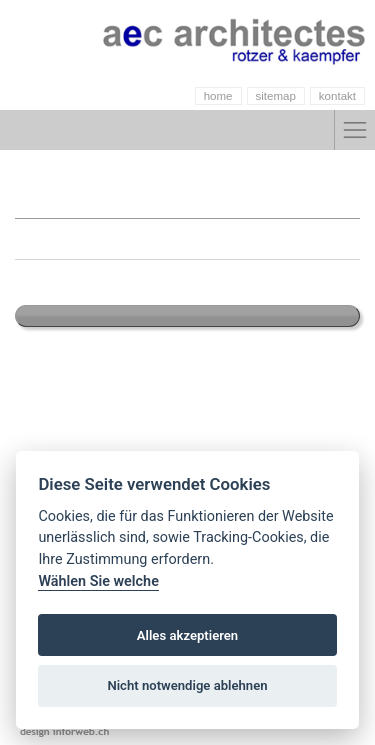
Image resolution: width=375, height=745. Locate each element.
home (218, 96)
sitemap (276, 96)
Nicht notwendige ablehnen (187, 685)
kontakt (337, 96)
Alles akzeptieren (187, 635)
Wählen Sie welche (98, 581)
